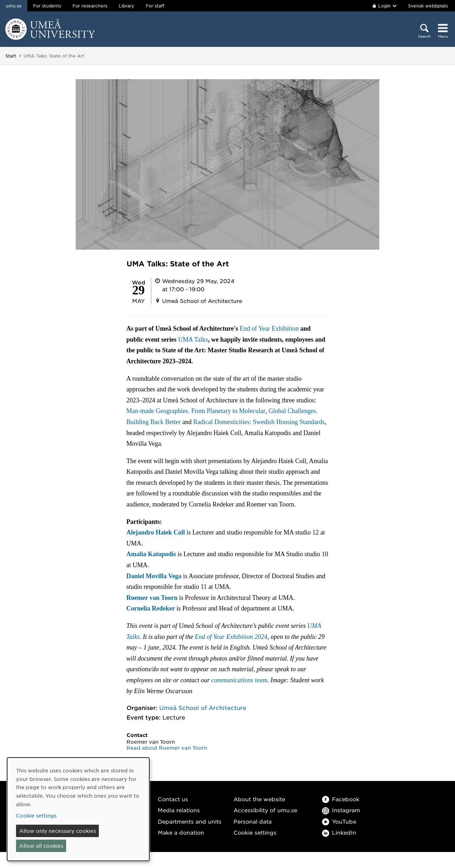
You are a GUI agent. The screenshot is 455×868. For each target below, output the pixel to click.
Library (127, 6)
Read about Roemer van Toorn (167, 748)
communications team (239, 680)
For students (47, 6)
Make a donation (181, 832)
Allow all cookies (41, 846)
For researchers (90, 6)
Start (11, 56)
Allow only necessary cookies (58, 831)
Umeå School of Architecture (203, 707)
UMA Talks (193, 340)
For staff (155, 6)
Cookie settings (255, 832)
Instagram (341, 810)
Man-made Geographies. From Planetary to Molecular (196, 411)
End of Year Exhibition (269, 329)
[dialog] (78, 809)
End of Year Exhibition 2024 (231, 637)
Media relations (179, 810)
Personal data (253, 821)
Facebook (341, 799)
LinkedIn (339, 832)
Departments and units (190, 821)
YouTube (339, 821)
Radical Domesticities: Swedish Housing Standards (259, 422)
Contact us (173, 799)
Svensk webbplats (428, 6)
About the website (259, 799)
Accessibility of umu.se (265, 810)
